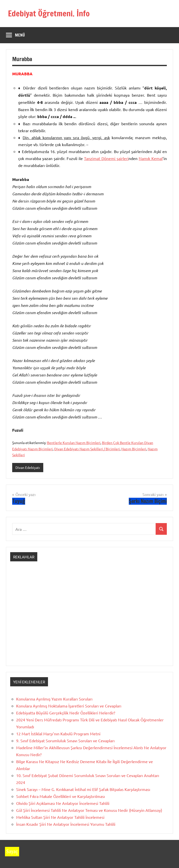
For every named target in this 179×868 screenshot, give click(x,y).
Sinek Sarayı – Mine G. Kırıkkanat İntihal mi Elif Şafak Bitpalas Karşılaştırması (83, 789)
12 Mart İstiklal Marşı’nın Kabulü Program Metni (58, 734)
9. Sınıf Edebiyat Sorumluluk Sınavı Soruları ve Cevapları (65, 741)
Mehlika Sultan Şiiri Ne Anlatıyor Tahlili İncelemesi (60, 817)
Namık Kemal (151, 158)
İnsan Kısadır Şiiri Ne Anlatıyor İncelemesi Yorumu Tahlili (66, 824)
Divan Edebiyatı (28, 467)
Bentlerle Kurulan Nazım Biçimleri (74, 443)
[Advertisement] (89, 618)
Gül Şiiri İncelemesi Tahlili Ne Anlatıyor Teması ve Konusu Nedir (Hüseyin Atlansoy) (89, 810)
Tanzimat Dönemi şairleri (106, 158)
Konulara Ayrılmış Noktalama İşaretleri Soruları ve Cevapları (69, 706)
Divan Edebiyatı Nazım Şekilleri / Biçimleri (87, 449)
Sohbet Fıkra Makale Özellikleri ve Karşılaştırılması (61, 796)
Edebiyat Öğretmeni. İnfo (49, 13)
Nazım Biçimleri (134, 449)
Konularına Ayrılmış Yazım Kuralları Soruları (54, 699)
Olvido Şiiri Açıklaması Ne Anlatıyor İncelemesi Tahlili (63, 803)
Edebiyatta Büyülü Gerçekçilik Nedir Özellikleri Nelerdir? (66, 713)
